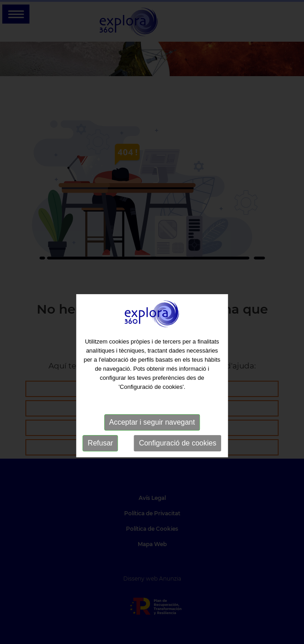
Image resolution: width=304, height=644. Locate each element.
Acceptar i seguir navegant (152, 431)
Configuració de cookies (178, 452)
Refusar (101, 452)
